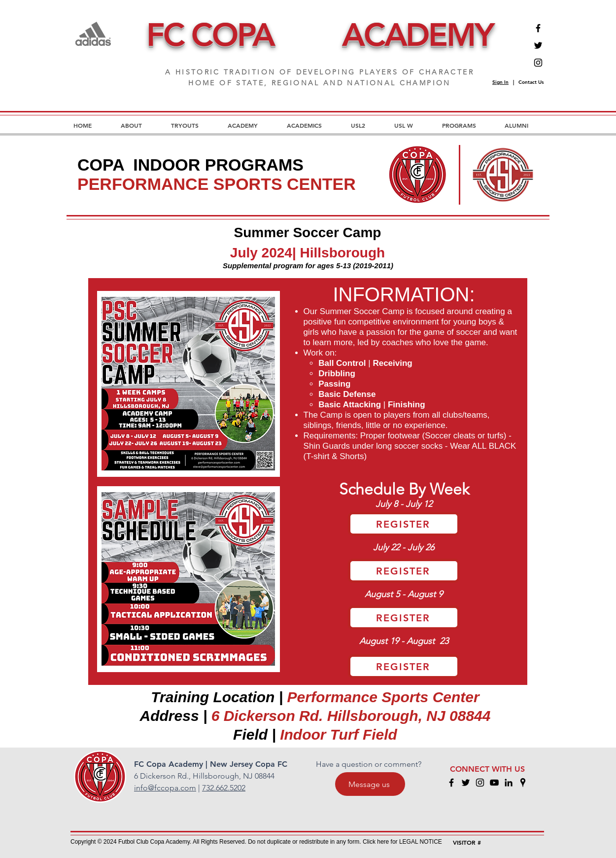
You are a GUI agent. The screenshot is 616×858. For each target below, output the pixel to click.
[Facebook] (538, 28)
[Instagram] (538, 63)
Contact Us (531, 82)
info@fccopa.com (165, 788)
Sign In (500, 82)
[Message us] (370, 784)
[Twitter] (538, 45)
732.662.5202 (224, 788)
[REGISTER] (404, 524)
